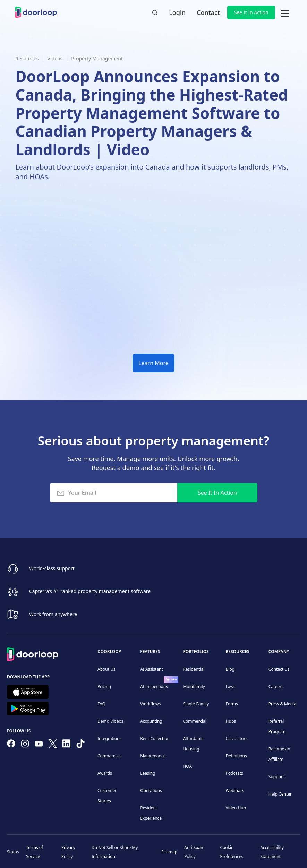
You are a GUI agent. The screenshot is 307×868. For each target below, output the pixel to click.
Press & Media (282, 704)
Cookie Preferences (232, 852)
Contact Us (279, 669)
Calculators (237, 739)
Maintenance (153, 756)
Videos (55, 58)
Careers (276, 687)
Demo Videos (110, 721)
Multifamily (194, 687)
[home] (36, 12)
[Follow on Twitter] (53, 745)
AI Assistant (152, 669)
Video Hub (236, 808)
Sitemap (169, 852)
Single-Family (196, 704)
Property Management (97, 58)
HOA (187, 766)
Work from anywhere (53, 614)
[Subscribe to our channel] (39, 745)
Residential (194, 669)
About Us (106, 669)
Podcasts (234, 773)
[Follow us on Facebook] (11, 745)
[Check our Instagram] (25, 745)
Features (150, 652)
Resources (27, 58)
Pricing (104, 687)
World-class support (52, 568)
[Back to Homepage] (33, 653)
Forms (232, 704)
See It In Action (251, 12)
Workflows (150, 704)
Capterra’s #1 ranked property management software (90, 591)
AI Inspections (154, 687)
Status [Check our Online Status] (13, 852)
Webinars (235, 791)
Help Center (280, 794)
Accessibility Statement (272, 852)
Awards (105, 773)
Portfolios (196, 652)
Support (276, 777)
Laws (231, 687)
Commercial (194, 721)
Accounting (151, 721)
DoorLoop (109, 652)
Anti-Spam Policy (194, 852)
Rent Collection (155, 739)
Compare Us (109, 756)
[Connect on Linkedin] (67, 745)
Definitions (236, 756)
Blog (230, 669)
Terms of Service (35, 852)
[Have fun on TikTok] (80, 745)
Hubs (231, 721)
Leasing (148, 773)
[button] (285, 12)
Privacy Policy (68, 852)
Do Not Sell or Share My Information (115, 852)
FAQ (101, 704)
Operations (151, 791)
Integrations (109, 739)
